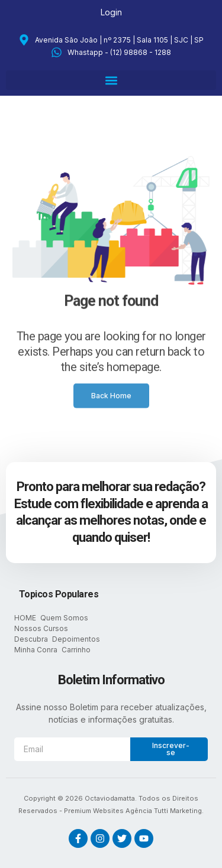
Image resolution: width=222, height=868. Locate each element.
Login (111, 12)
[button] (111, 80)
